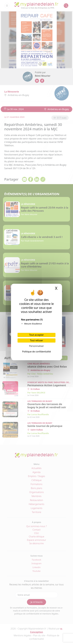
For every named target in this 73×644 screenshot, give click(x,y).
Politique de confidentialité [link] (36, 352)
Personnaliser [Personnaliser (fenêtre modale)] (37, 346)
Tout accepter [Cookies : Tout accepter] (36, 335)
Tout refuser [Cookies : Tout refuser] (36, 340)
